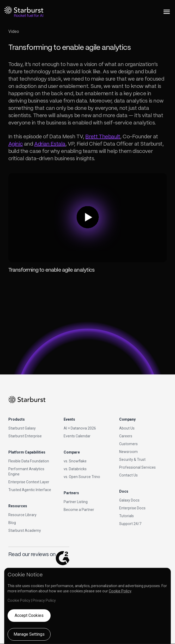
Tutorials (126, 516)
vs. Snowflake (75, 461)
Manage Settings (29, 634)
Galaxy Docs (129, 500)
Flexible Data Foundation (29, 461)
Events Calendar (77, 436)
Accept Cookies (29, 615)
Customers (128, 444)
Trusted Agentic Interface (30, 490)
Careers (126, 436)
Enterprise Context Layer (29, 482)
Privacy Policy (44, 600)
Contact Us (128, 475)
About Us (127, 428)
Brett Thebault (103, 137)
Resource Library (22, 515)
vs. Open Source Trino (82, 477)
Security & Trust (132, 460)
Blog (12, 523)
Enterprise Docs (132, 508)
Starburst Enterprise (25, 436)
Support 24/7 (130, 524)
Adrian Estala (50, 144)
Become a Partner (79, 510)
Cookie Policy (120, 591)
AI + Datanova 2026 (80, 428)
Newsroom (128, 452)
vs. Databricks (75, 469)
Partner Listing (76, 502)
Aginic (16, 144)
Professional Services (137, 467)
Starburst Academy (25, 530)
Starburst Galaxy (22, 428)
